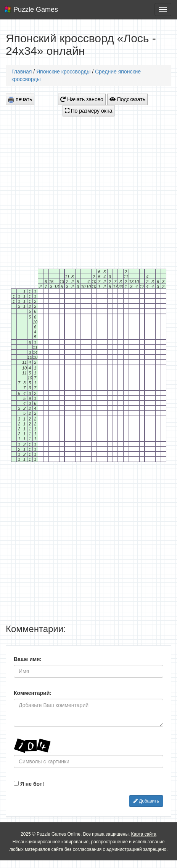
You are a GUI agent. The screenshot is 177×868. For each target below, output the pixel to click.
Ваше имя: (28, 659)
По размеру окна (89, 111)
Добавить (146, 801)
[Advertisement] (72, 190)
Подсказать (127, 99)
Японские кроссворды (63, 72)
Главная (22, 72)
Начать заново (82, 99)
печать (20, 100)
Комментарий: (33, 693)
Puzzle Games (36, 10)
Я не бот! (29, 784)
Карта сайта (144, 834)
